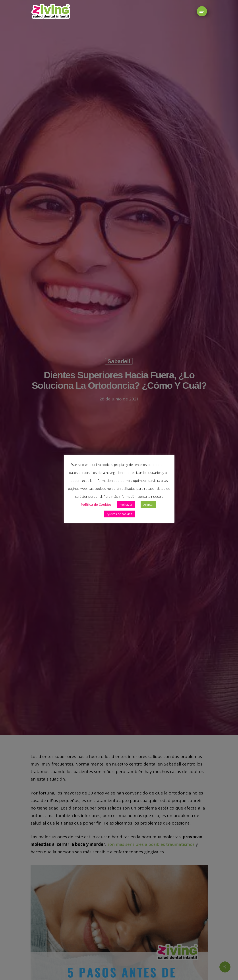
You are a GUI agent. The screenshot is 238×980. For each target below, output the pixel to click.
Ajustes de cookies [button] (120, 514)
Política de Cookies (96, 504)
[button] (202, 11)
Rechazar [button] (126, 505)
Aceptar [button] (148, 505)
